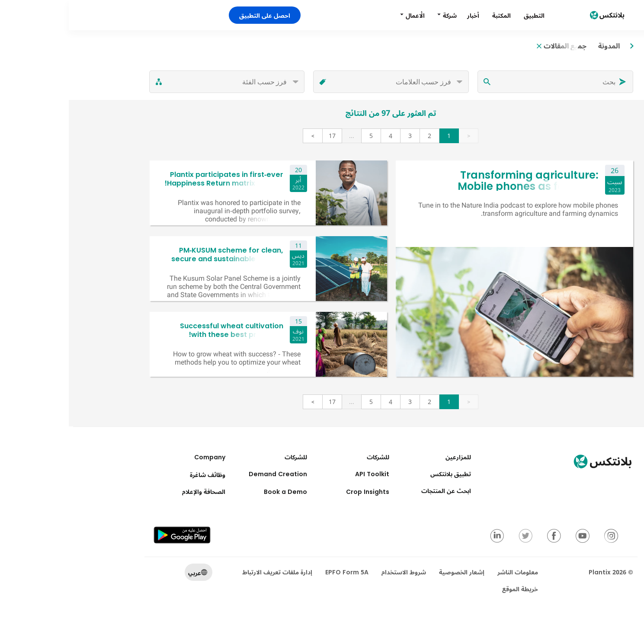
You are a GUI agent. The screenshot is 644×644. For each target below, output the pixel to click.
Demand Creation (209, 474)
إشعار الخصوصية (393, 572)
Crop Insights (299, 492)
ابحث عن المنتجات (377, 491)
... (283, 136)
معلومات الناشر (449, 572)
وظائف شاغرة (139, 475)
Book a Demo (217, 492)
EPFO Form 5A (278, 572)
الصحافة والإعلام (135, 492)
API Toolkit (303, 474)
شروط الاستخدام (335, 572)
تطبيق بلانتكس (382, 474)
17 (263, 136)
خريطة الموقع (451, 589)
